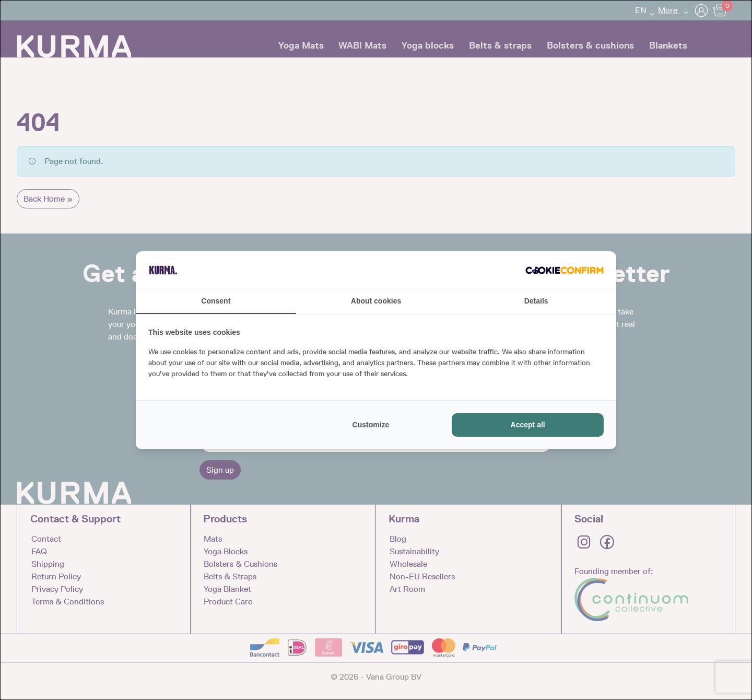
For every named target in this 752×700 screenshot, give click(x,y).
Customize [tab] (371, 425)
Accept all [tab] (528, 425)
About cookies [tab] (376, 301)
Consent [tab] (216, 301)
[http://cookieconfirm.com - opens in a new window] (565, 270)
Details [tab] (536, 301)
